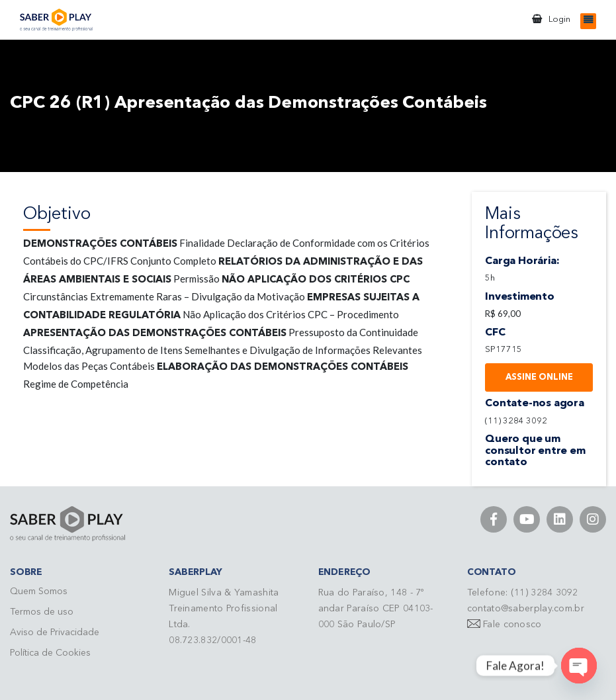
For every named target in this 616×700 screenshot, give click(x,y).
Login (559, 20)
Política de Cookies (50, 653)
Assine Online (539, 377)
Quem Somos (39, 591)
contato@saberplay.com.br (526, 609)
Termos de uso (42, 612)
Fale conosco (512, 625)
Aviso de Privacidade (55, 633)
